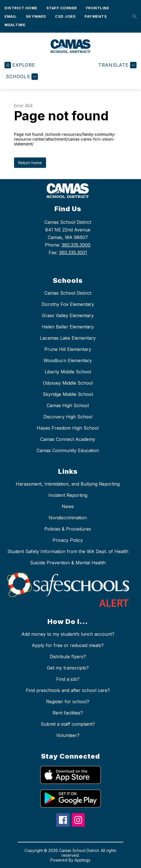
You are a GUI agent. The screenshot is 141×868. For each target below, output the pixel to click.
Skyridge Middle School (68, 394)
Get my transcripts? (68, 668)
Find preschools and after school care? (68, 690)
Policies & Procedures (68, 529)
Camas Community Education (68, 450)
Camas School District (68, 293)
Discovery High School (68, 417)
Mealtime (15, 25)
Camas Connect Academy (68, 439)
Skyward (36, 16)
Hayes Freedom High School (68, 428)
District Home (21, 8)
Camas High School (68, 405)
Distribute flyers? (68, 657)
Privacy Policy (68, 540)
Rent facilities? (68, 713)
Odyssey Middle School (68, 383)
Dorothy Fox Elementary (68, 304)
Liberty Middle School (68, 372)
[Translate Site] (117, 65)
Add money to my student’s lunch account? (68, 634)
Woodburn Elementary (68, 360)
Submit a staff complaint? (68, 724)
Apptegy (82, 860)
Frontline (98, 8)
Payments (96, 16)
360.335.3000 (76, 245)
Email (11, 16)
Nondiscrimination (68, 518)
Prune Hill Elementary (68, 349)
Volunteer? (68, 735)
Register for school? (68, 702)
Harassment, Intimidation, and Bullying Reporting (68, 484)
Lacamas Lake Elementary (68, 338)
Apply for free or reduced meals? (68, 645)
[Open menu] (20, 65)
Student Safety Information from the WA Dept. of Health (68, 551)
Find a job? (68, 679)
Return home (30, 163)
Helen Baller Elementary (68, 327)
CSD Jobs (65, 16)
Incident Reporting (68, 495)
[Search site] (133, 16)
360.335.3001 (73, 252)
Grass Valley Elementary (68, 315)
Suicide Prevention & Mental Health (68, 563)
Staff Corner (62, 8)
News (68, 506)
